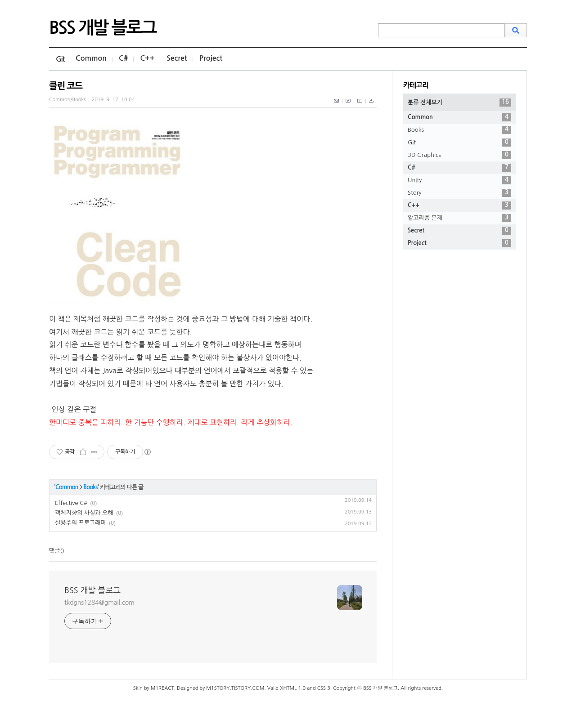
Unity (459, 180)
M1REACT (162, 688)
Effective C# (71, 503)
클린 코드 (66, 86)
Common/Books (67, 100)
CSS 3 (324, 688)
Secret (177, 58)
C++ (147, 58)
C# (123, 58)
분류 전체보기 (459, 103)
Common (91, 58)
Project (211, 58)
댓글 (54, 551)
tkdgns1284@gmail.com (99, 603)
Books (90, 487)
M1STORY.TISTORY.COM (235, 688)
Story (459, 193)
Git (60, 59)
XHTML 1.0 (293, 688)
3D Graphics (459, 155)
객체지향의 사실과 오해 (84, 513)
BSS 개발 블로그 (103, 28)
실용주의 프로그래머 (81, 523)
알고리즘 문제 (459, 218)
